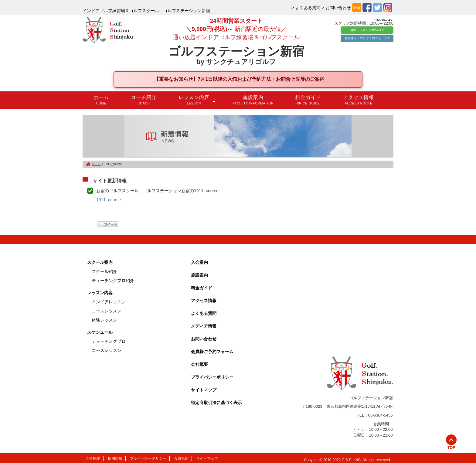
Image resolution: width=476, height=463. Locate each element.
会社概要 (199, 364)
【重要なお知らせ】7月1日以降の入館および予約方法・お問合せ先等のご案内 (241, 79)
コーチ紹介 (144, 100)
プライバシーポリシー (212, 377)
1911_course (109, 200)
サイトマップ (204, 390)
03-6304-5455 (384, 20)
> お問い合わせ (336, 8)
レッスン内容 (194, 100)
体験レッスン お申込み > (367, 30)
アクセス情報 (359, 100)
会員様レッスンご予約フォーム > (367, 38)
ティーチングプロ (109, 341)
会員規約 (181, 458)
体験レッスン (104, 320)
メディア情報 (204, 326)
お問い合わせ (204, 339)
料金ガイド (308, 100)
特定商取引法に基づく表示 (216, 403)
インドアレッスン (109, 302)
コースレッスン (107, 311)
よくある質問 (204, 313)
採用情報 (115, 458)
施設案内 (253, 100)
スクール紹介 (104, 271)
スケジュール (100, 332)
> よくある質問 (306, 8)
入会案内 (199, 262)
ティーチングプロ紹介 (113, 281)
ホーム (101, 100)
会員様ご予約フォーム (212, 352)
